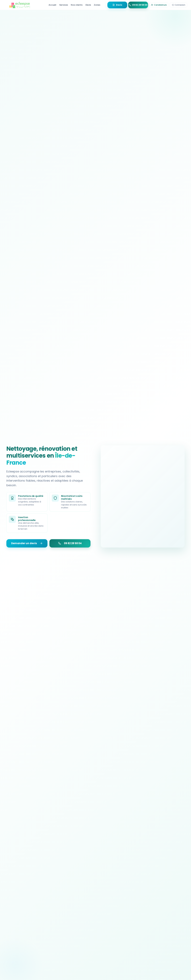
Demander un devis (27, 543)
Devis (88, 5)
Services (64, 5)
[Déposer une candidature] (159, 5)
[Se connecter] (178, 5)
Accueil (52, 5)
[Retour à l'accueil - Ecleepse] (19, 5)
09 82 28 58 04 (70, 543)
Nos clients (77, 5)
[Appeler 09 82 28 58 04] (138, 5)
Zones (97, 5)
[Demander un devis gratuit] (117, 5)
